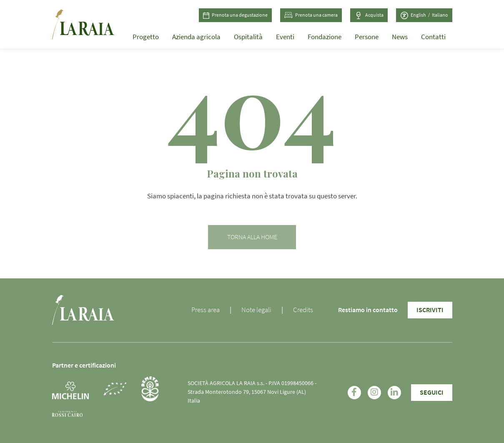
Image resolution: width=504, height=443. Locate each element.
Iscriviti (430, 310)
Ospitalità (248, 37)
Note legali (256, 310)
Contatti (433, 37)
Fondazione (325, 37)
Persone (367, 37)
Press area (206, 310)
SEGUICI (432, 393)
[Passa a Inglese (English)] (421, 15)
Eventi (285, 37)
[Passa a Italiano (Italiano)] (440, 15)
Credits (303, 310)
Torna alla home (252, 237)
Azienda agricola (196, 37)
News (400, 37)
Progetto (146, 37)
